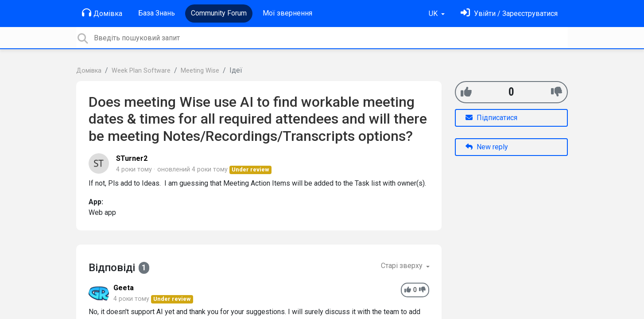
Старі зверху (403, 266)
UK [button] (434, 14)
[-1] (557, 92)
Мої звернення (287, 13)
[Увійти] (509, 14)
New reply (487, 147)
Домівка (102, 13)
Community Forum (219, 13)
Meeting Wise (200, 71)
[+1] (466, 92)
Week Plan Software (141, 71)
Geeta (124, 288)
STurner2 (132, 158)
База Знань (157, 13)
